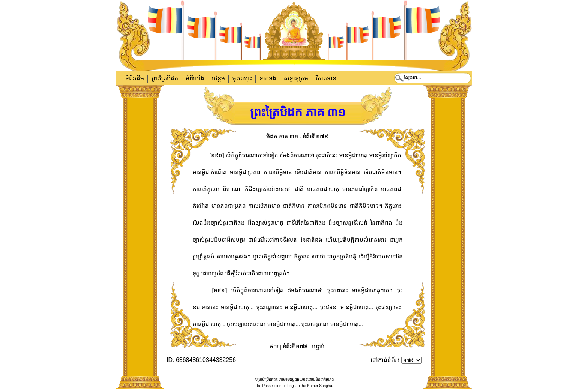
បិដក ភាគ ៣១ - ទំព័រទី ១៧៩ (297, 137)
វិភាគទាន (326, 78)
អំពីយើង (195, 78)
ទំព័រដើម (135, 78)
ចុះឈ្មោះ (242, 78)
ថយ (274, 347)
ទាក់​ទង (268, 78)
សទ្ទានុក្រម (296, 78)
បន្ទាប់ (318, 347)
